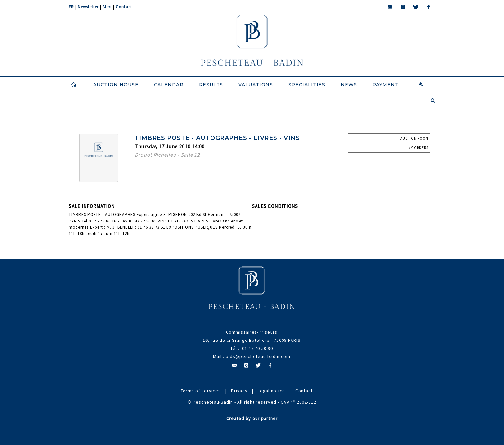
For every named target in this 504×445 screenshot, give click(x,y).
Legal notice (271, 391)
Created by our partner (252, 418)
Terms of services (201, 391)
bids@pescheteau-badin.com (258, 356)
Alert (107, 7)
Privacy (239, 391)
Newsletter (88, 7)
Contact (124, 7)
